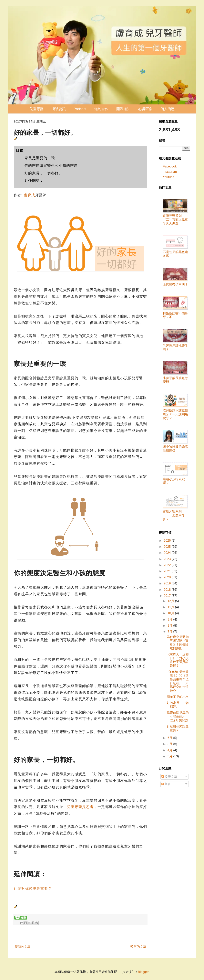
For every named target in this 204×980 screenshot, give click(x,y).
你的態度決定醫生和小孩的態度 (51, 165)
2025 (168, 547)
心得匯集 (145, 109)
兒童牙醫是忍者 (80, 807)
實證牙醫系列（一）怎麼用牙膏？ (174, 515)
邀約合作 (101, 109)
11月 (171, 607)
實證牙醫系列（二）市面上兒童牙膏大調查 (175, 220)
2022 (168, 565)
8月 (170, 626)
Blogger (143, 972)
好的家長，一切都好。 (44, 173)
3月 (170, 756)
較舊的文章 (138, 947)
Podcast (80, 109)
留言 (166, 784)
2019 (168, 583)
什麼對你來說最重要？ (33, 889)
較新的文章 (23, 947)
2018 (168, 590)
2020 (168, 577)
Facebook (170, 166)
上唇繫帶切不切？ (175, 285)
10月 (171, 613)
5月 (170, 744)
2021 (168, 571)
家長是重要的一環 (40, 158)
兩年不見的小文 (178, 697)
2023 (168, 559)
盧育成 (29, 195)
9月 (170, 619)
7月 (170, 632)
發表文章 (169, 777)
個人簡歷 (168, 109)
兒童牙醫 (36, 109)
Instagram (170, 172)
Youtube (168, 177)
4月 (170, 750)
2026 (168, 541)
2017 (168, 596)
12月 (171, 601)
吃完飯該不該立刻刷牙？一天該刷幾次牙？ (175, 414)
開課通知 (123, 109)
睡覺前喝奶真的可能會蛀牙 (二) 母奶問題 (178, 716)
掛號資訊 (59, 109)
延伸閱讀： (34, 181)
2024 (168, 553)
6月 (170, 738)
